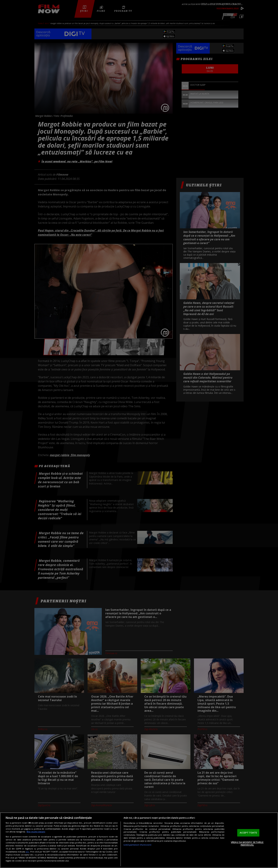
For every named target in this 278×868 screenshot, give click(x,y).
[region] (139, 840)
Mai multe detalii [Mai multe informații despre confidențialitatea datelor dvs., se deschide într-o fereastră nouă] (36, 832)
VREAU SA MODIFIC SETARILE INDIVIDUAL (247, 844)
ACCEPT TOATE (248, 833)
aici (27, 852)
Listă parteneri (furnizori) (137, 845)
